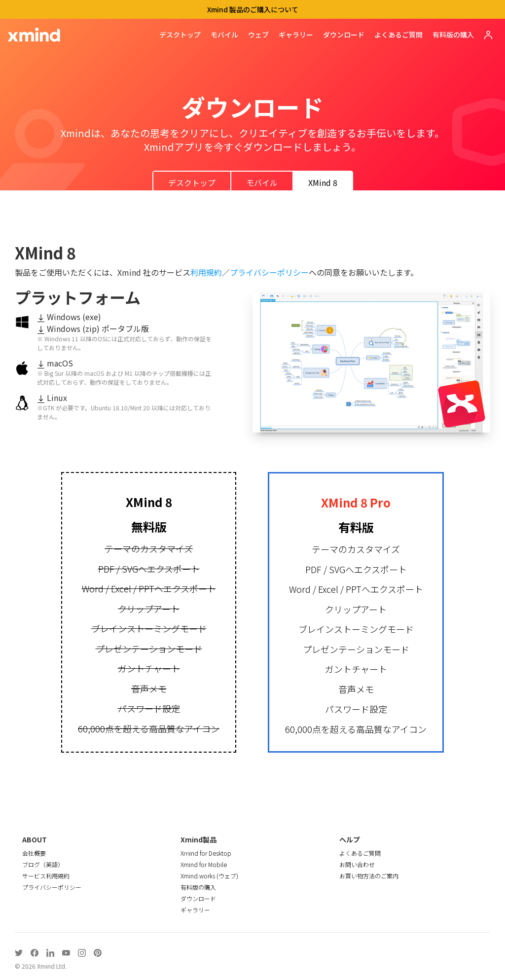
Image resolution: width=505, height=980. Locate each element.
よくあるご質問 (398, 35)
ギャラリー (296, 35)
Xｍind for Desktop (206, 853)
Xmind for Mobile (204, 864)
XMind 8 (323, 182)
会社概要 (34, 853)
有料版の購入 (453, 35)
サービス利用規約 (46, 876)
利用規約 (206, 272)
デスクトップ (180, 35)
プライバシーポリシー (269, 272)
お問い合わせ (357, 864)
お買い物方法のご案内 (369, 876)
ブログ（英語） (43, 864)
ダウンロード (344, 35)
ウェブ (258, 35)
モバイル (224, 35)
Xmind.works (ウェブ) (209, 876)
